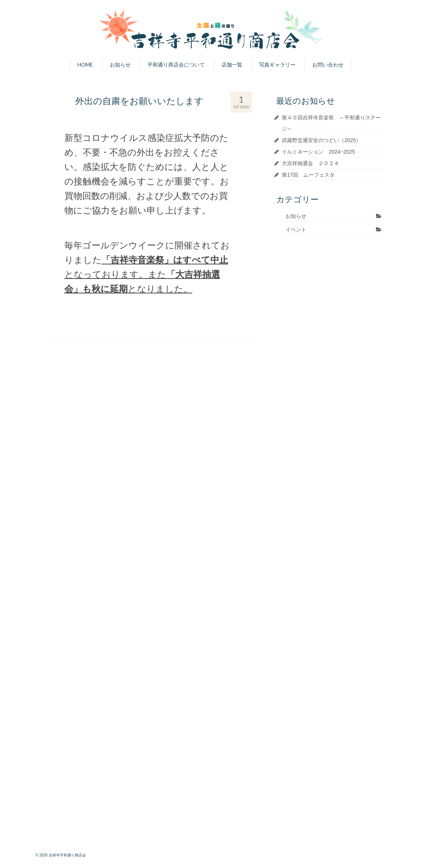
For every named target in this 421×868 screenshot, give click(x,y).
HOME (85, 65)
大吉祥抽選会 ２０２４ (310, 163)
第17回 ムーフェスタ (308, 175)
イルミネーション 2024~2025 (318, 152)
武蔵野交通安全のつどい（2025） (321, 140)
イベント (296, 229)
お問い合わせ (328, 65)
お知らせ (120, 65)
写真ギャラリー (277, 65)
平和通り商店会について (176, 65)
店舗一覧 (232, 65)
